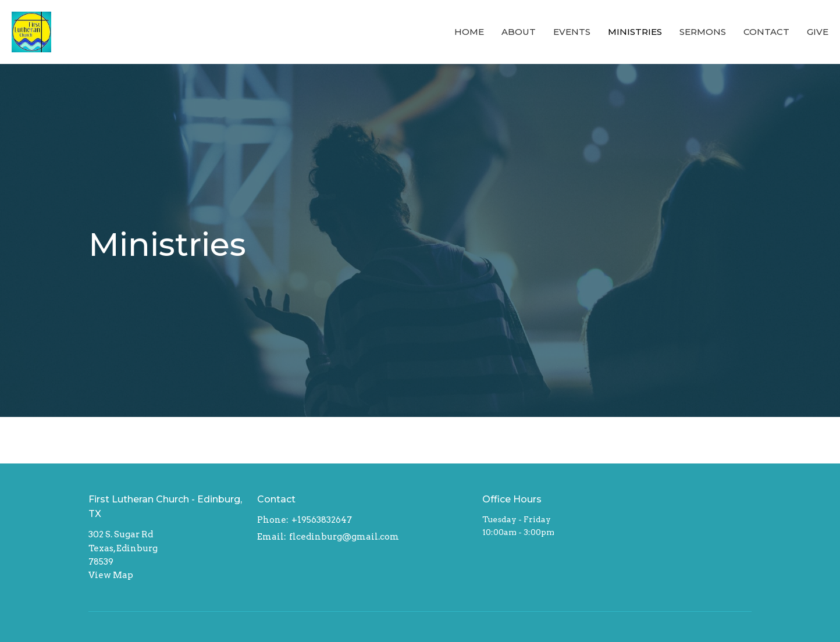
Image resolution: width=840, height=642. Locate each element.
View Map (111, 575)
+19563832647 (322, 520)
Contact (766, 32)
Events (572, 32)
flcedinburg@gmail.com (344, 537)
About (519, 32)
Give (818, 32)
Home (469, 32)
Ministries (635, 32)
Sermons (703, 32)
